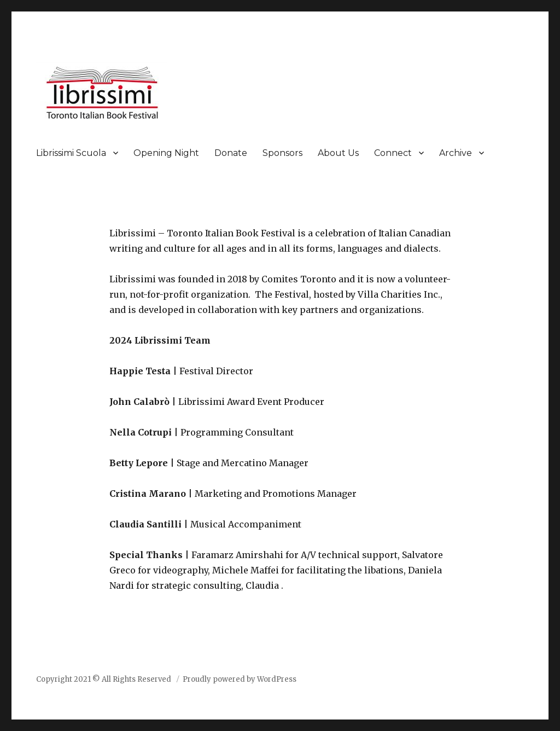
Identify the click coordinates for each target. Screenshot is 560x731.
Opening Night (166, 153)
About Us (338, 153)
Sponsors (282, 153)
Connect (393, 153)
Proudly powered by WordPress (240, 679)
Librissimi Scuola (71, 153)
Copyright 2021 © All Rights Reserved (104, 679)
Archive (456, 153)
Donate (231, 153)
